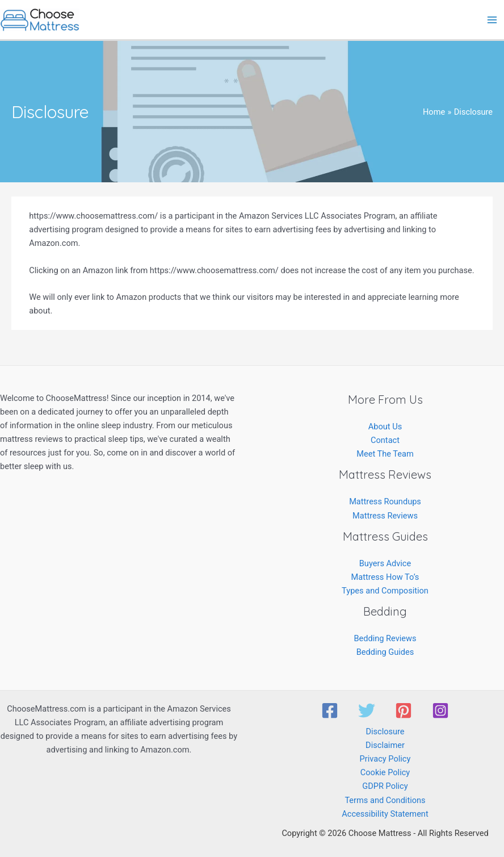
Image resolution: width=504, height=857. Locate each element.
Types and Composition (385, 591)
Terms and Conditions (385, 800)
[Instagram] (440, 710)
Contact (385, 440)
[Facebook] (330, 710)
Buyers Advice (385, 563)
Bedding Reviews (385, 638)
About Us (385, 427)
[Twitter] (367, 710)
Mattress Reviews (385, 516)
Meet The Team (385, 454)
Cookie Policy (385, 772)
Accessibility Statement (385, 814)
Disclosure (385, 731)
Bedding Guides (385, 652)
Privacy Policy (385, 759)
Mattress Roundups (385, 501)
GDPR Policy (385, 786)
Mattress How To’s (385, 577)
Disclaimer (385, 745)
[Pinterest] (404, 710)
